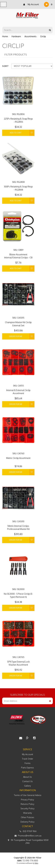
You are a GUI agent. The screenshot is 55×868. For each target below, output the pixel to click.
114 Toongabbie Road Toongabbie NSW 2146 (28, 841)
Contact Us (27, 781)
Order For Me (16, 336)
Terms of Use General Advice (28, 795)
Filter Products (16, 55)
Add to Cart (16, 133)
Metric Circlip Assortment (18, 458)
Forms (28, 763)
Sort (5, 66)
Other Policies (27, 817)
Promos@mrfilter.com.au (28, 836)
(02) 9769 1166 (27, 831)
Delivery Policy (27, 822)
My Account (30, 4)
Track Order (27, 759)
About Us (27, 777)
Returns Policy (27, 804)
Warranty (28, 813)
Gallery (28, 786)
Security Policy (27, 808)
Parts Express (27, 768)
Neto (36, 863)
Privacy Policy (27, 800)
